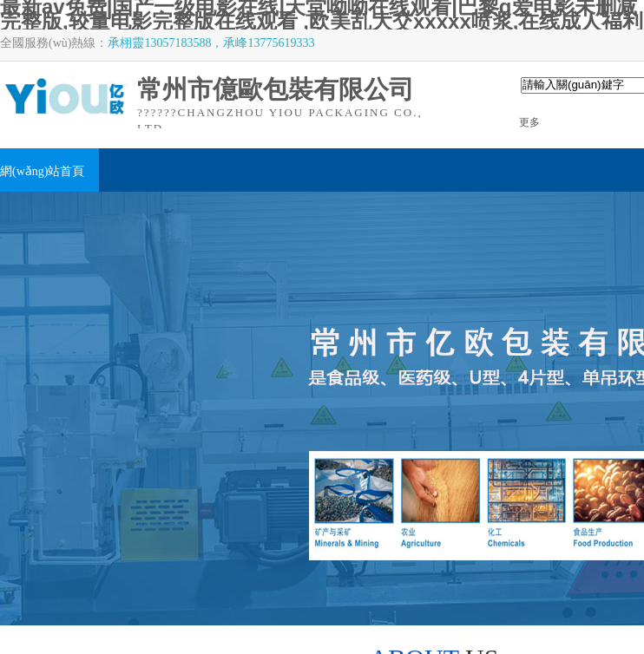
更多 (529, 122)
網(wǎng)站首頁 (42, 171)
